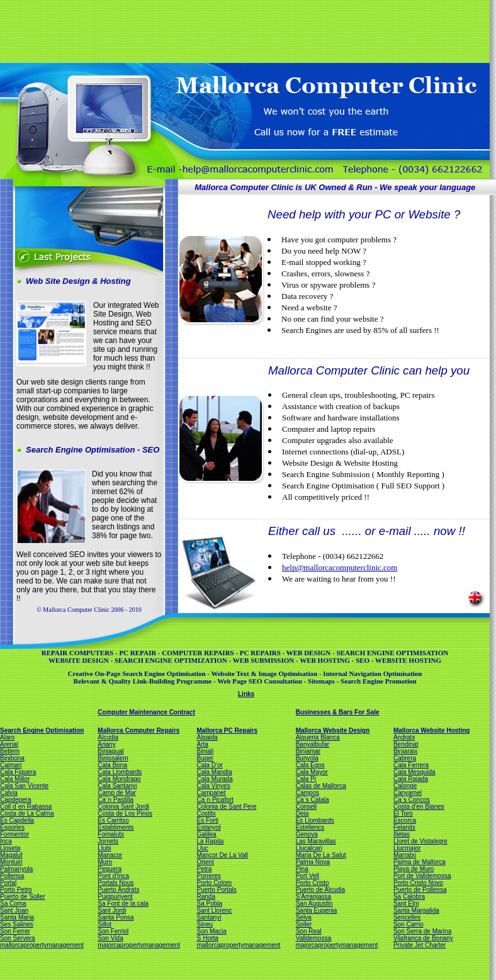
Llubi (104, 848)
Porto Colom (214, 883)
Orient (205, 862)
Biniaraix (405, 751)
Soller (304, 924)
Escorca (405, 820)
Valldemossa (314, 938)
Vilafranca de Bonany (423, 938)
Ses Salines (17, 924)
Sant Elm (406, 904)
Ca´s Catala (313, 800)
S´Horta (207, 938)
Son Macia (211, 931)
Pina (302, 869)
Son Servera (18, 938)
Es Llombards (315, 820)
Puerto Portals (216, 890)
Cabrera (405, 758)
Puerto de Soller (23, 897)
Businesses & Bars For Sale (338, 712)
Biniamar (308, 751)
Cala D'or (209, 765)
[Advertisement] (244, 30)
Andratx (404, 737)
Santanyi (209, 917)
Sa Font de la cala (123, 904)
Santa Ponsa (116, 917)
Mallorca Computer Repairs (138, 730)
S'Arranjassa (313, 897)
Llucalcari (309, 848)
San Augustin (314, 904)
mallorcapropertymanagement (42, 945)
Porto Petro (16, 890)
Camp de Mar (117, 793)
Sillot (104, 924)
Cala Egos (310, 765)
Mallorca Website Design (333, 730)
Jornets (108, 841)
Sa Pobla (209, 904)
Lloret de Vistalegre (420, 841)
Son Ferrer (15, 931)
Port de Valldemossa (422, 876)
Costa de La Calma (27, 814)
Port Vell (307, 876)
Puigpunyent (115, 897)
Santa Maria (17, 917)
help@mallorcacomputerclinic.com (340, 567)
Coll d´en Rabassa (26, 807)
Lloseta (10, 848)
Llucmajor (407, 848)
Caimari (11, 765)
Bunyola (307, 758)
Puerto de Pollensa (420, 890)
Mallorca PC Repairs (227, 730)
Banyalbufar (313, 744)
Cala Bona (112, 765)
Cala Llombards (120, 772)
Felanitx (404, 827)
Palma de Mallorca (420, 862)
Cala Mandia (214, 772)
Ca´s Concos (412, 800)
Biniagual (110, 751)
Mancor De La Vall (222, 855)
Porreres (208, 876)
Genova (307, 834)
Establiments (116, 827)
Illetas (402, 834)
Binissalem (113, 758)
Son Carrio (409, 924)
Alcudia (108, 737)
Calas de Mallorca (321, 786)
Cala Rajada (411, 779)
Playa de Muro (414, 869)
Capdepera (15, 800)
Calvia (9, 793)
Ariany (106, 744)
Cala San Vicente (24, 786)
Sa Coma (13, 904)
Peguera (110, 869)
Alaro (7, 737)
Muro (105, 862)
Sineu (205, 924)
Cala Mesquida (414, 772)
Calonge (405, 786)
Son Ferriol (113, 931)
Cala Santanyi (117, 786)
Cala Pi (306, 779)
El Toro (403, 814)
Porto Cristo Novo (418, 883)
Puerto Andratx (118, 890)
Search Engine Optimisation (42, 730)
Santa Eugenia (317, 910)
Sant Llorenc (214, 910)
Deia (302, 814)
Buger (205, 758)
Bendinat (406, 744)
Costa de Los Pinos (125, 814)
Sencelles (407, 917)
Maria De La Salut (321, 855)
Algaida (207, 737)
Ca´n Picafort (215, 800)
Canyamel (408, 793)
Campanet (211, 793)
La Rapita (210, 841)
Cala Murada (214, 779)
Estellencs (310, 827)
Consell (306, 807)
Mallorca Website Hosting (432, 730)
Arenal (9, 744)
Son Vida (110, 938)
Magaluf (11, 855)
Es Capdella (17, 820)
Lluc (202, 848)
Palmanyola (16, 869)
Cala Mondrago (119, 779)
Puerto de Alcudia (320, 890)
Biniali (205, 751)
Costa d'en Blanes (419, 807)
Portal (8, 883)
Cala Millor (15, 779)
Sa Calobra (409, 897)
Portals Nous (116, 883)
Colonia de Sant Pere (226, 807)
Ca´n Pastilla (116, 800)
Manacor (110, 855)
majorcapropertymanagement (139, 945)
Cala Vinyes (213, 786)
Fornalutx (111, 834)
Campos (307, 793)
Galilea (206, 834)
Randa (206, 897)
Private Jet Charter (420, 945)
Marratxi (405, 855)
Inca (6, 841)
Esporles (12, 827)
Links (246, 694)
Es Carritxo (113, 820)
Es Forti (207, 820)
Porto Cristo (313, 883)
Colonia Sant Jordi (123, 807)
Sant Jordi (112, 910)
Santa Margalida (416, 910)
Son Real (309, 931)
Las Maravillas (316, 841)
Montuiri (11, 862)
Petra (204, 869)
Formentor (14, 834)
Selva (304, 917)
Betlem (10, 751)
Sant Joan (14, 910)
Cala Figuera (18, 772)
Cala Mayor (312, 772)
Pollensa (12, 876)
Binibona (12, 758)
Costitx (206, 814)
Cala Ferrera (411, 765)
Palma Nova (313, 862)
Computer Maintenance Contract (146, 712)
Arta (202, 744)
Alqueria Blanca (318, 737)
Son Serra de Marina (422, 931)
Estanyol (208, 827)
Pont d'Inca (113, 876)
